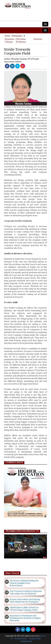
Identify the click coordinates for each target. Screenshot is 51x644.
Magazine (18, 36)
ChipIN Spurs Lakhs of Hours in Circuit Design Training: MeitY (24, 609)
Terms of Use (35, 639)
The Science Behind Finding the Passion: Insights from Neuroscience (24, 583)
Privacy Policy (21, 639)
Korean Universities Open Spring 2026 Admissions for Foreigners (25, 601)
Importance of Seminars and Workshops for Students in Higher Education (25, 618)
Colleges (9, 42)
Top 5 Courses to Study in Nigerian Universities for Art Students (26, 592)
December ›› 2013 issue (15, 39)
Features (38, 39)
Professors (21, 42)
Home (7, 36)
